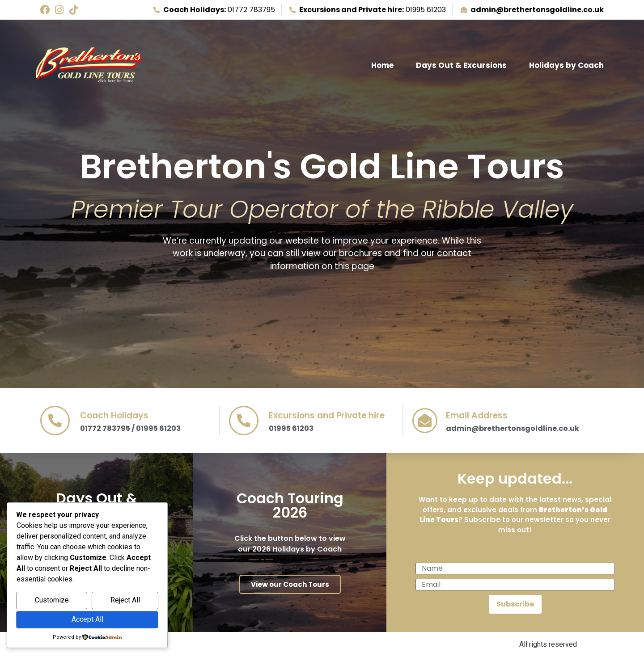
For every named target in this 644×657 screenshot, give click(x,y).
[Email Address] (425, 421)
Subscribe (515, 604)
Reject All (125, 600)
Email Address (477, 415)
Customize (52, 600)
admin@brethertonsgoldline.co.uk (513, 428)
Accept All (87, 619)
